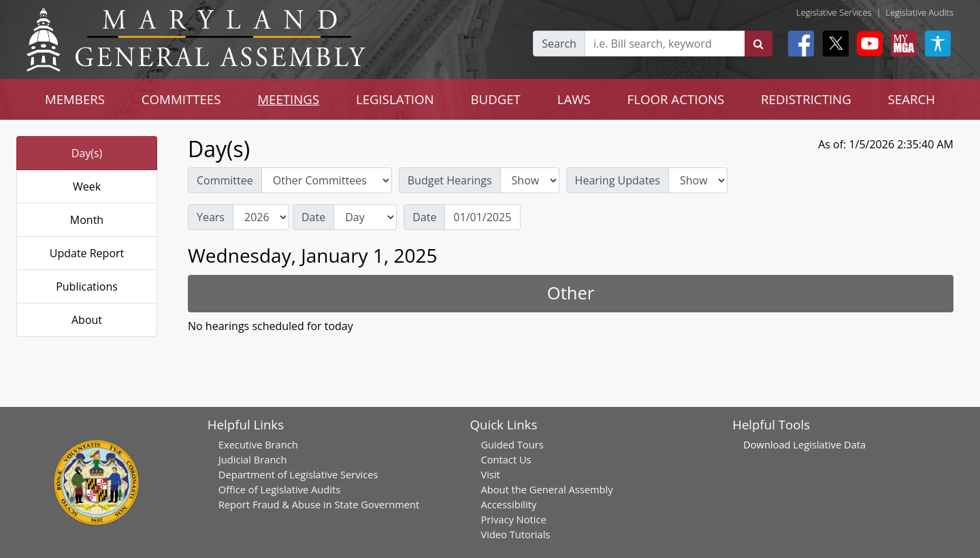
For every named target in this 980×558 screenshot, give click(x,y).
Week (87, 186)
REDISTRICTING (806, 99)
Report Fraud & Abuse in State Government (319, 504)
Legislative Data (829, 444)
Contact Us (506, 459)
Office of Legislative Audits (279, 489)
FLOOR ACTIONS (676, 99)
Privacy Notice (513, 519)
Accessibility (508, 504)
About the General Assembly (546, 489)
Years (211, 217)
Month (87, 220)
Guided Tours (512, 444)
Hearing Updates (618, 180)
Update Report (87, 253)
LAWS (574, 99)
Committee (225, 180)
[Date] (483, 217)
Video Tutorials (515, 534)
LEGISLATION (395, 99)
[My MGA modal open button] (901, 44)
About (87, 320)
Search (559, 44)
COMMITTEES (181, 99)
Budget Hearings (450, 180)
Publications (87, 286)
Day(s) (87, 153)
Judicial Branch (253, 459)
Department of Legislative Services (298, 474)
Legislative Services (834, 12)
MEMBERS (75, 99)
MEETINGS (288, 99)
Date (313, 217)
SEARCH (912, 99)
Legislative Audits (919, 12)
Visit (490, 474)
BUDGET (496, 99)
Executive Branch (258, 444)
